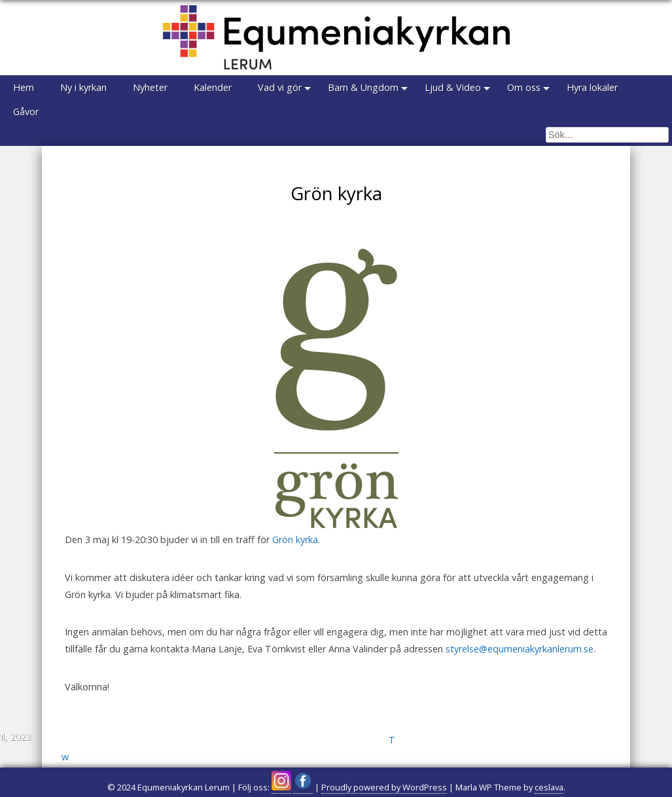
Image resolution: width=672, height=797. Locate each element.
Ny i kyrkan (83, 87)
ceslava (549, 787)
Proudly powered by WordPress (384, 787)
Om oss (524, 87)
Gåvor (26, 112)
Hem (24, 87)
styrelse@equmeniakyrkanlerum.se (520, 649)
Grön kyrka (295, 540)
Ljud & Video (453, 87)
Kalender (213, 87)
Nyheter (150, 87)
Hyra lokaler (592, 87)
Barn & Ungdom (363, 87)
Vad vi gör (280, 87)
